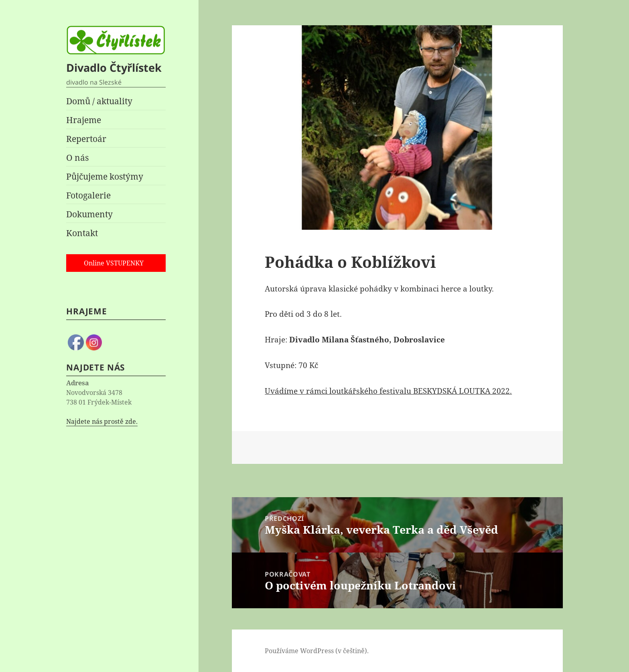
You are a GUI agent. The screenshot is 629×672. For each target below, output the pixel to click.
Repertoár (86, 139)
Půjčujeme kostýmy (105, 176)
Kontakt (82, 233)
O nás (77, 158)
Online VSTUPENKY (114, 263)
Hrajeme (84, 120)
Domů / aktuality (99, 101)
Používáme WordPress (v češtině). (317, 651)
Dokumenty (89, 214)
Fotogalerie (88, 195)
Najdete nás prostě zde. (102, 421)
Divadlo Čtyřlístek (114, 68)
